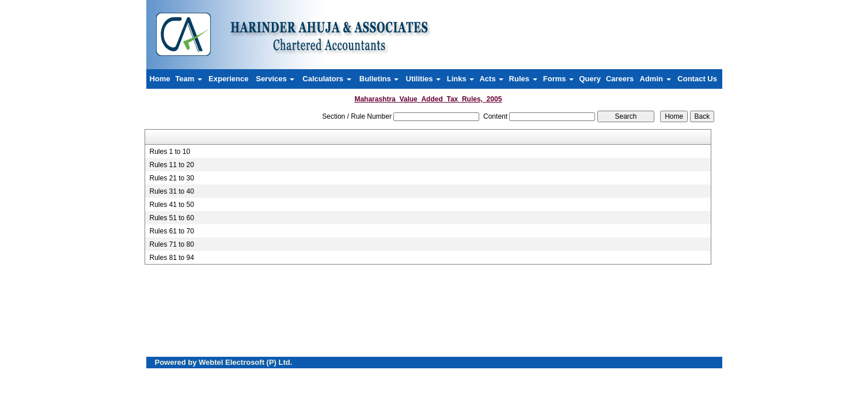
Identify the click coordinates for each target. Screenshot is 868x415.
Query (590, 79)
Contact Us (697, 79)
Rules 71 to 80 (171, 244)
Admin (655, 79)
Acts (491, 79)
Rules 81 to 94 (171, 258)
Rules (523, 79)
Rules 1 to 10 (170, 152)
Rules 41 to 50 (171, 205)
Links (461, 79)
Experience (228, 79)
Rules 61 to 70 (171, 231)
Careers (620, 79)
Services (275, 79)
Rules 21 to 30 (171, 178)
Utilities (424, 79)
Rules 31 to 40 (171, 191)
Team (189, 79)
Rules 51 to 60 (171, 218)
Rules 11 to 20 (171, 165)
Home (160, 79)
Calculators (327, 79)
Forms (558, 79)
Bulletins (379, 79)
